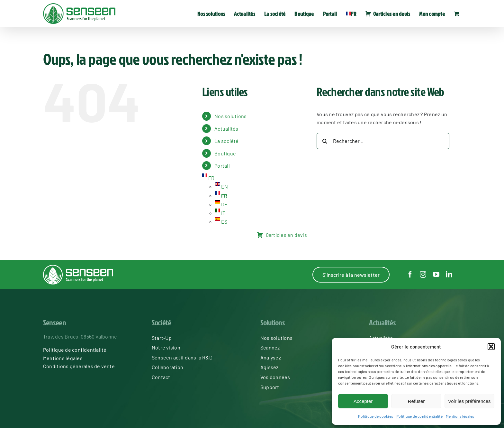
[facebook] (410, 274)
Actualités (226, 129)
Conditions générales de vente (79, 366)
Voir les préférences (469, 401)
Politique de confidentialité (419, 416)
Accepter (363, 401)
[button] (491, 347)
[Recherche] (325, 141)
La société (226, 141)
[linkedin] (449, 274)
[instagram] (423, 274)
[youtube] (436, 274)
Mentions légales (460, 416)
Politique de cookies (376, 416)
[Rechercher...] (383, 141)
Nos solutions (230, 116)
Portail (222, 166)
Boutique (225, 153)
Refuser (416, 401)
